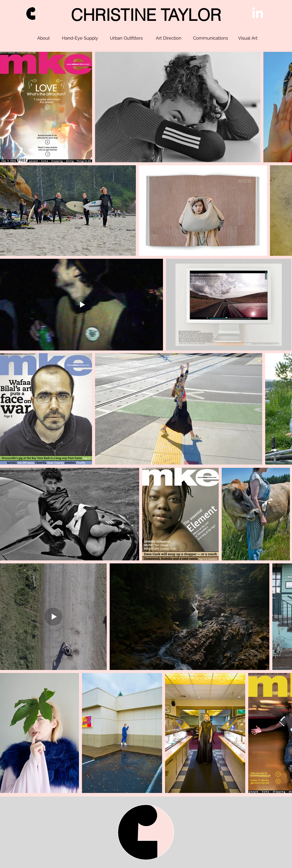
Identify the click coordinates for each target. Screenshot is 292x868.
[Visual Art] (248, 38)
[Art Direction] (168, 38)
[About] (43, 38)
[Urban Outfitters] (126, 38)
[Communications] (210, 38)
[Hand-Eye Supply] (80, 38)
